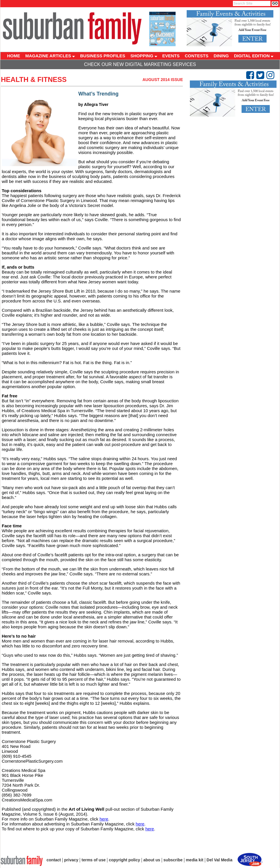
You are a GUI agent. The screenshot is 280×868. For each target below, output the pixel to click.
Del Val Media (219, 860)
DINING (221, 56)
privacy (71, 860)
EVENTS (171, 56)
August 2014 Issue (163, 80)
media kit (195, 860)
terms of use (93, 860)
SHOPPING (144, 56)
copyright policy (125, 860)
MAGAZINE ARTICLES (50, 56)
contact (54, 860)
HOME (14, 56)
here (104, 819)
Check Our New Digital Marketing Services (140, 64)
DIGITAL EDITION (254, 56)
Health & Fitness (34, 79)
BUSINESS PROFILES (103, 56)
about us (152, 860)
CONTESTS (197, 56)
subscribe (173, 860)
